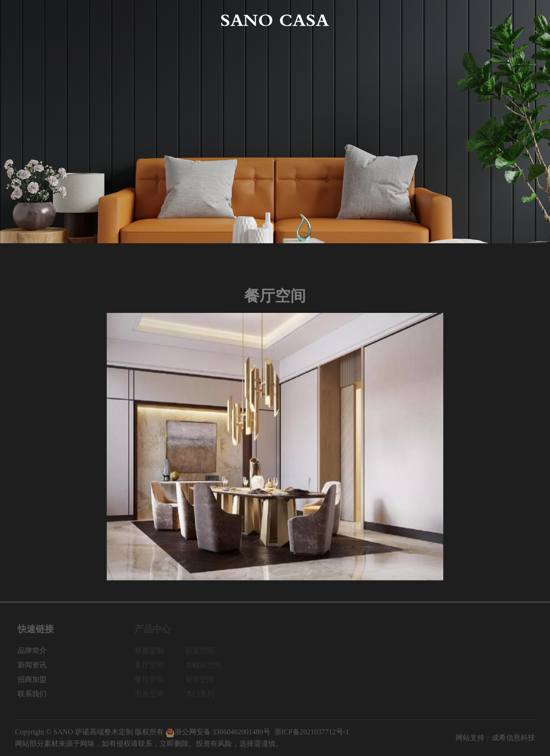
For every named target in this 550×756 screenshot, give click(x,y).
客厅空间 (152, 665)
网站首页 (29, 20)
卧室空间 (202, 650)
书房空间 (152, 694)
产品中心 (135, 20)
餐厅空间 (152, 679)
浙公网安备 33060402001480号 (218, 732)
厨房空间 (202, 679)
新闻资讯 (415, 20)
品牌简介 (82, 20)
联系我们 (521, 20)
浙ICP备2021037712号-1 (312, 732)
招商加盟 (468, 20)
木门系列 (202, 694)
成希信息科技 (513, 738)
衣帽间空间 (206, 665)
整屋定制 (152, 650)
